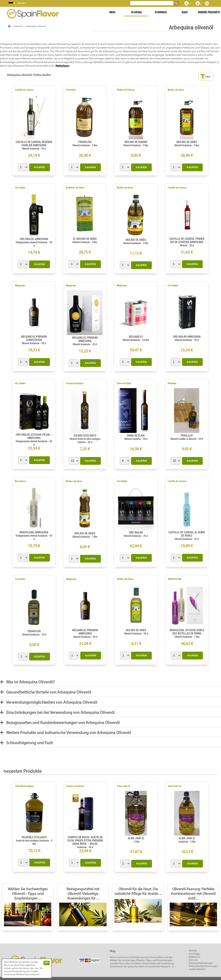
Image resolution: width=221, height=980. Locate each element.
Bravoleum (20, 481)
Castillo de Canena (24, 90)
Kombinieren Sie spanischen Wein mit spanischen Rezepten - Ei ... (143, 967)
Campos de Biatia (75, 786)
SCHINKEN (161, 12)
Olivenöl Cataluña (133, 439)
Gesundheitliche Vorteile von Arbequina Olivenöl (46, 692)
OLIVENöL (136, 12)
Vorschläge (194, 954)
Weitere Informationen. (28, 975)
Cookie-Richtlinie (197, 969)
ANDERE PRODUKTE (209, 12)
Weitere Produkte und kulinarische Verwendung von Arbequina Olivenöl (65, 733)
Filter (205, 77)
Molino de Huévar (126, 90)
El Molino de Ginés (75, 188)
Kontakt (193, 951)
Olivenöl (183, 245)
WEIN (112, 12)
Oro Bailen (20, 188)
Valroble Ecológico (25, 786)
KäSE (185, 12)
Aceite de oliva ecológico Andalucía (33, 841)
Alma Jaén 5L (124, 786)
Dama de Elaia (124, 384)
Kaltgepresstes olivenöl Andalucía (32, 242)
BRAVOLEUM (175, 579)
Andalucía (82, 847)
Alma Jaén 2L (175, 786)
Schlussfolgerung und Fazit (26, 743)
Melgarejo (20, 286)
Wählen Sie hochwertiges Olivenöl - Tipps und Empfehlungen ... (28, 894)
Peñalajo (172, 384)
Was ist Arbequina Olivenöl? (27, 682)
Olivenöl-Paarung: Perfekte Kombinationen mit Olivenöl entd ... (193, 894)
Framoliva (71, 90)
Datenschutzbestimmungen (203, 966)
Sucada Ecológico (75, 384)
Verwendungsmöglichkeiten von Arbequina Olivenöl (49, 702)
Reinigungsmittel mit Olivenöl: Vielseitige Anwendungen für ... (83, 894)
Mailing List (194, 957)
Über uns (193, 960)
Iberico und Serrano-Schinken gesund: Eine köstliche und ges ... (142, 957)
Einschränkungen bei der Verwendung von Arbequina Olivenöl (57, 713)
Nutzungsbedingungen (201, 963)
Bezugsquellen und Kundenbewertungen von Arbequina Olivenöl (60, 723)
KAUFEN (39, 167)
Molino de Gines (176, 90)
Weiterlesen (62, 66)
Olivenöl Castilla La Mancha (184, 439)
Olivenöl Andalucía (31, 149)
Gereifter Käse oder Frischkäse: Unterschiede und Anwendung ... (143, 964)
